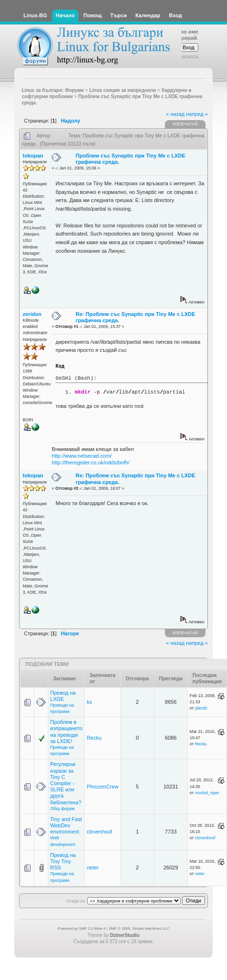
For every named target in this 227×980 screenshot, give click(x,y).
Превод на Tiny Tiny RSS (63, 861)
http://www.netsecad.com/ (81, 456)
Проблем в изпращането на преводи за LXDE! (66, 732)
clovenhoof (99, 832)
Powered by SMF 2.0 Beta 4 (82, 929)
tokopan (33, 156)
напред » (197, 114)
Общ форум (62, 809)
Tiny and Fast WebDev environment (66, 825)
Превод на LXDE (63, 696)
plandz (201, 708)
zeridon (32, 314)
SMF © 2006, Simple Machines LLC (139, 929)
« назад (175, 114)
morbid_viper (207, 793)
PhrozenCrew (103, 787)
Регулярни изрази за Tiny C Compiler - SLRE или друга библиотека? (66, 783)
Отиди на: (76, 901)
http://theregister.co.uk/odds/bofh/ (91, 462)
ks (89, 702)
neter (92, 867)
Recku (94, 738)
